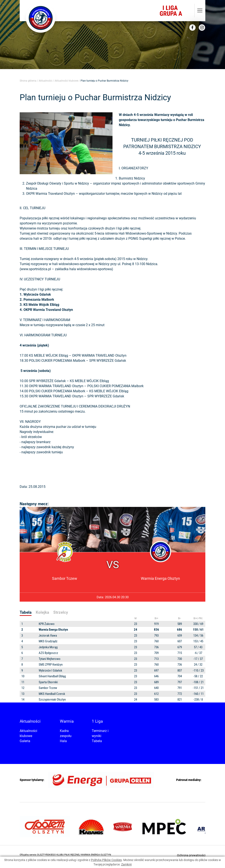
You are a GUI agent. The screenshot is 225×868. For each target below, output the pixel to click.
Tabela (97, 741)
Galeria (25, 741)
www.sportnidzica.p (35, 269)
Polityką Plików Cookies (106, 860)
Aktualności (45, 81)
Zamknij (126, 864)
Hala (63, 741)
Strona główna (28, 81)
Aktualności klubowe (66, 81)
